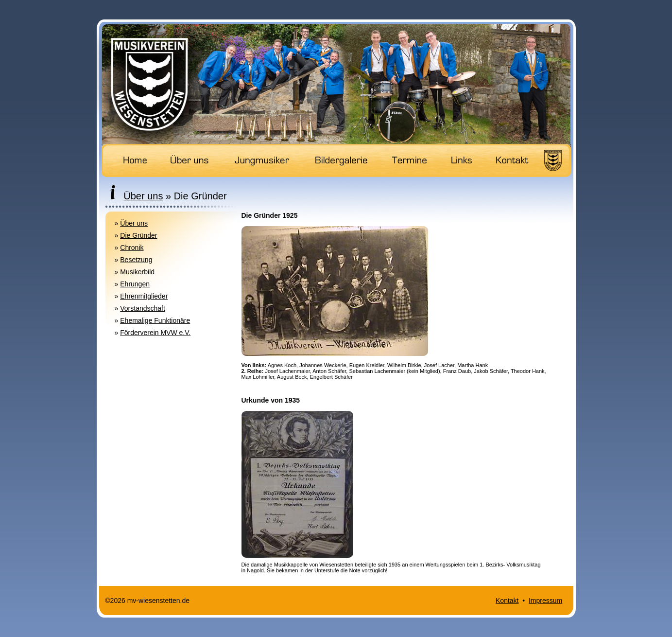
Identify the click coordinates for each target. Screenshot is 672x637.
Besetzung (136, 260)
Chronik (132, 248)
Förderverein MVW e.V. (155, 333)
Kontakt (507, 601)
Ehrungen (135, 284)
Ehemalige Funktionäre (155, 320)
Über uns (134, 223)
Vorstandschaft (143, 308)
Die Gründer (138, 235)
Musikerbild (137, 272)
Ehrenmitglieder (144, 296)
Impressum (545, 601)
